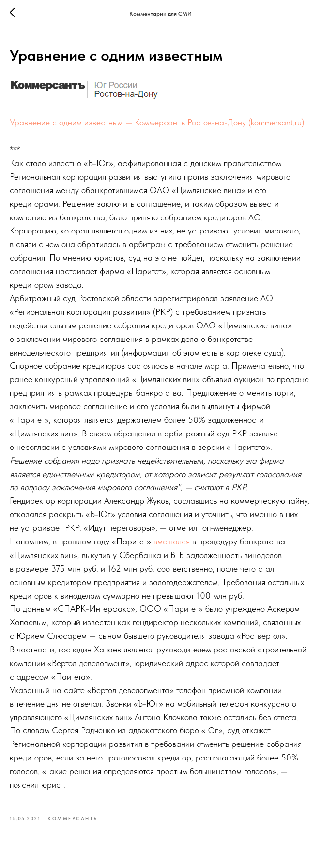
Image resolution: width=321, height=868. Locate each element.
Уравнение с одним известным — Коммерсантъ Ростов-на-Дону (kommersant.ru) (157, 122)
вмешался (172, 541)
